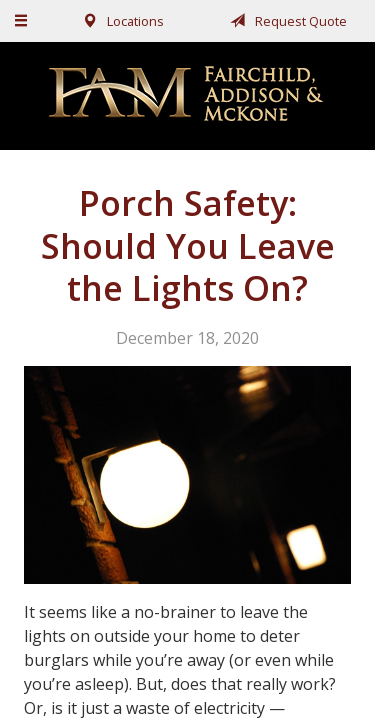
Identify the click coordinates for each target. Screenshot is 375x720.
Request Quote (285, 21)
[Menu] (22, 21)
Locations (119, 21)
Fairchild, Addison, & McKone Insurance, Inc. (188, 95)
